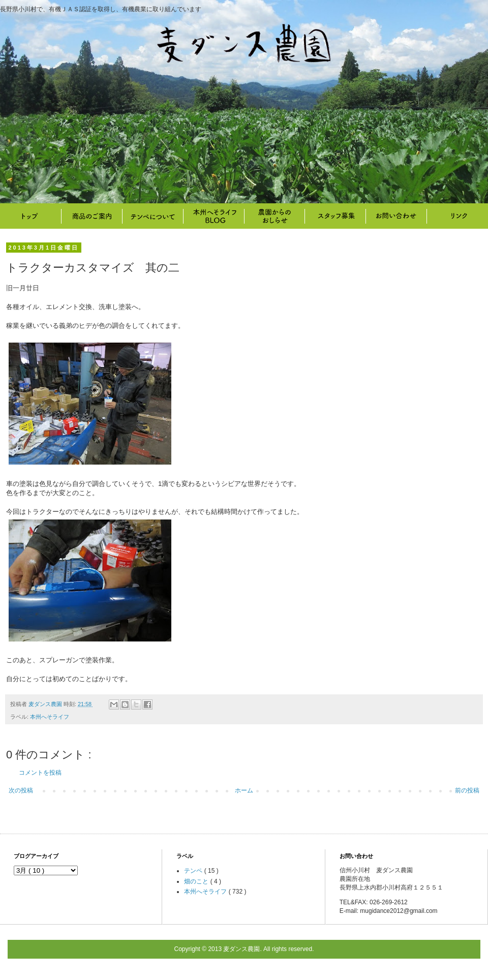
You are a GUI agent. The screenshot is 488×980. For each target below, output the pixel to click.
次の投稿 (21, 790)
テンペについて (152, 216)
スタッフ (335, 216)
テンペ (194, 871)
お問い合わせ (396, 216)
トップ (30, 216)
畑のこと (274, 216)
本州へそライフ (213, 216)
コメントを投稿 (40, 773)
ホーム (244, 790)
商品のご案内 (91, 216)
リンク (457, 216)
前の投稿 (467, 790)
